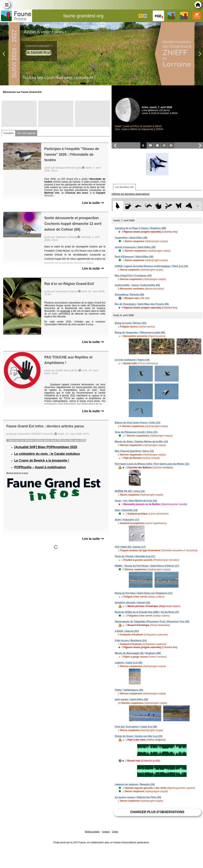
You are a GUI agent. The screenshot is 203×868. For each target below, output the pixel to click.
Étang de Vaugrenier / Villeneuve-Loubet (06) (140, 333)
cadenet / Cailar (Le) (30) (129, 663)
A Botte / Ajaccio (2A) (127, 631)
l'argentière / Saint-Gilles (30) (131, 238)
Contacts (106, 832)
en (145, 16)
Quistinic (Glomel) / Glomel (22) (132, 603)
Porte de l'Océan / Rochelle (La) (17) (135, 556)
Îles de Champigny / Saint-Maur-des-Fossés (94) (142, 304)
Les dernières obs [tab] (124, 187)
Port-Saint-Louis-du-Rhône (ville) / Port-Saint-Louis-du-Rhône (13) (152, 464)
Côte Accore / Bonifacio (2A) (131, 641)
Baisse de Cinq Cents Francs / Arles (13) (138, 423)
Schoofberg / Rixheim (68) (129, 295)
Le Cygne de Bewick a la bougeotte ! (42, 460)
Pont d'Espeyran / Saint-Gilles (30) (134, 257)
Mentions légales (92, 832)
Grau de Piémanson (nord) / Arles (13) (136, 432)
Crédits (115, 832)
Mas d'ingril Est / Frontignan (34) (133, 276)
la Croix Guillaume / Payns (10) (132, 360)
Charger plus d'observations (157, 812)
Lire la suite (93, 203)
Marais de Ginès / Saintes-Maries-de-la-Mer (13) (141, 442)
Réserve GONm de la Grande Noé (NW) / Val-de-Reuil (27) (147, 612)
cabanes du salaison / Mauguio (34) (135, 784)
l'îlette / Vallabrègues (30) (129, 690)
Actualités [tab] (9, 133)
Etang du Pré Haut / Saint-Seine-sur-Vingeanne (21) (144, 593)
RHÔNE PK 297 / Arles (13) (130, 491)
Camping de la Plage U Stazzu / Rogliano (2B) (140, 228)
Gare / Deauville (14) (126, 510)
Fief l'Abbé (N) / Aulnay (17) (130, 547)
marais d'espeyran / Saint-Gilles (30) (135, 247)
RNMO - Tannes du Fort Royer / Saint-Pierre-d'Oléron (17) (147, 566)
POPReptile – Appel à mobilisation (40, 467)
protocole (65, 311)
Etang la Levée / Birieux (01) (130, 323)
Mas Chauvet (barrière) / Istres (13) (134, 451)
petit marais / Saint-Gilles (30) (131, 699)
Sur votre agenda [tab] (26, 133)
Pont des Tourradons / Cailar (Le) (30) (136, 727)
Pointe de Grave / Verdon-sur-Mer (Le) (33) (138, 736)
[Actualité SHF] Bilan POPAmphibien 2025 (46, 447)
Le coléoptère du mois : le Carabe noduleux (47, 454)
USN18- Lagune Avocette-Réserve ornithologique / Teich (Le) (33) (151, 266)
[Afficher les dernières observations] (130, 194)
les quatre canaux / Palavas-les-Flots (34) (138, 797)
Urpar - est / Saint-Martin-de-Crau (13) (136, 501)
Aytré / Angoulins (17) (127, 520)
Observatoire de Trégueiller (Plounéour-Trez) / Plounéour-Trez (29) (152, 622)
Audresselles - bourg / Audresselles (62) (137, 285)
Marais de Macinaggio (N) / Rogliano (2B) (138, 653)
